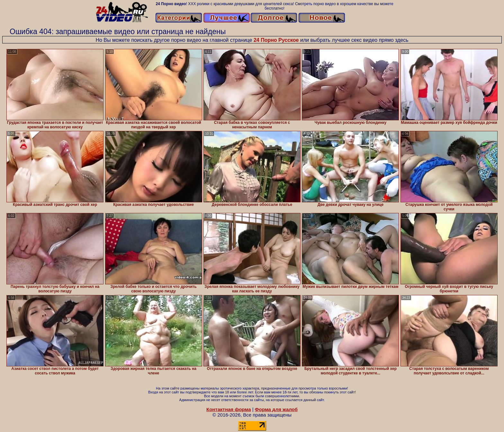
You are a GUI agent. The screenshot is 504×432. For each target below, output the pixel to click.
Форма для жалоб (276, 409)
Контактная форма (229, 409)
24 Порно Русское (276, 40)
